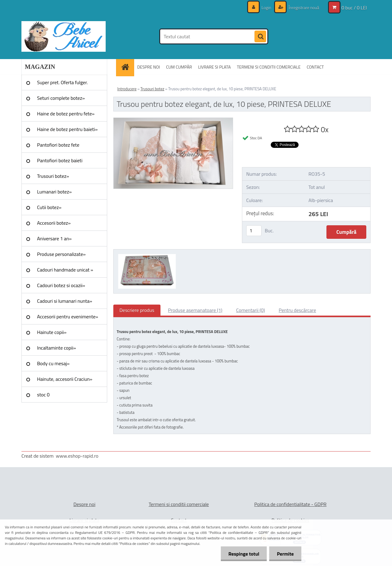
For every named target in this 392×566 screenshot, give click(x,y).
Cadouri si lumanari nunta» (65, 301)
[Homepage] (127, 67)
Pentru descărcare (297, 310)
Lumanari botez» (54, 192)
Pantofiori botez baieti (60, 160)
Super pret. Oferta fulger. (62, 82)
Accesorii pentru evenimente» (68, 317)
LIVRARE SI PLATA (214, 67)
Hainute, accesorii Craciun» (65, 379)
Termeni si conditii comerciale (179, 504)
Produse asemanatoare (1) (195, 310)
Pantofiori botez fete (58, 145)
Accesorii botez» (54, 223)
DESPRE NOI (149, 67)
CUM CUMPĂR (179, 67)
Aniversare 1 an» (54, 238)
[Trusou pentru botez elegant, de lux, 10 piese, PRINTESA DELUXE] (173, 120)
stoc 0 (43, 395)
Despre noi (85, 504)
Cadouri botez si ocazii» (61, 285)
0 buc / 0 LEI (354, 8)
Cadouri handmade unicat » (65, 270)
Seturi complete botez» (61, 98)
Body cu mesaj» (53, 363)
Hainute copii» (52, 332)
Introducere (127, 89)
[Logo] (64, 36)
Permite (285, 554)
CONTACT (315, 67)
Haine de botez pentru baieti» (67, 129)
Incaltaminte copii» (57, 348)
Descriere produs (137, 310)
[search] (260, 37)
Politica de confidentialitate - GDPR (290, 504)
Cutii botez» (49, 207)
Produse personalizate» (61, 254)
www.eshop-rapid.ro (77, 456)
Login (266, 7)
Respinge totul (244, 554)
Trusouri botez (153, 89)
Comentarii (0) (251, 310)
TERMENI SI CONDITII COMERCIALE (269, 67)
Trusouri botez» (53, 176)
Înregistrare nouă (303, 7)
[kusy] (254, 231)
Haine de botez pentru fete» (66, 114)
